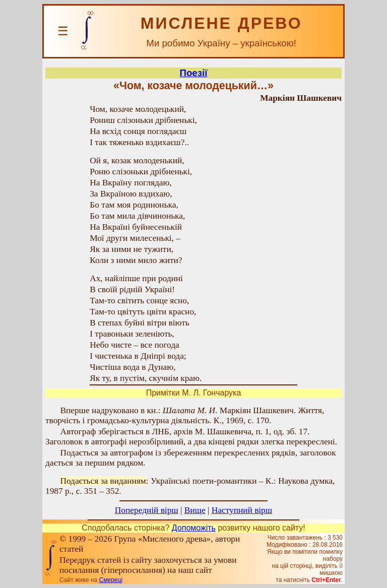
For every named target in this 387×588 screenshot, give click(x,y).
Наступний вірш (242, 510)
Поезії (194, 73)
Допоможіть (194, 528)
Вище (195, 510)
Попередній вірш (147, 510)
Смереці (111, 580)
